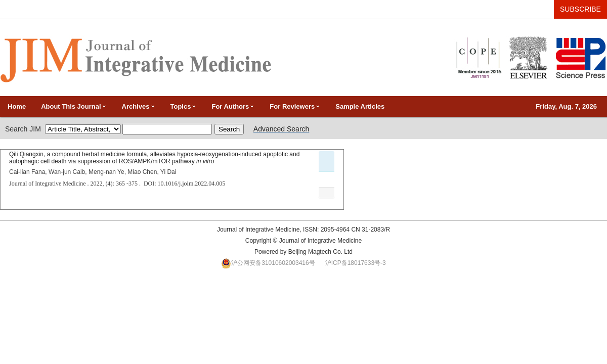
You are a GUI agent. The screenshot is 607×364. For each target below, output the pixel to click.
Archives (139, 106)
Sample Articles (360, 106)
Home (17, 106)
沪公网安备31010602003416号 (273, 263)
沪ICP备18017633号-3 (356, 263)
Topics (184, 106)
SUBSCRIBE (580, 9)
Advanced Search (281, 129)
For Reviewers (295, 106)
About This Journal (74, 106)
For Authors (233, 106)
